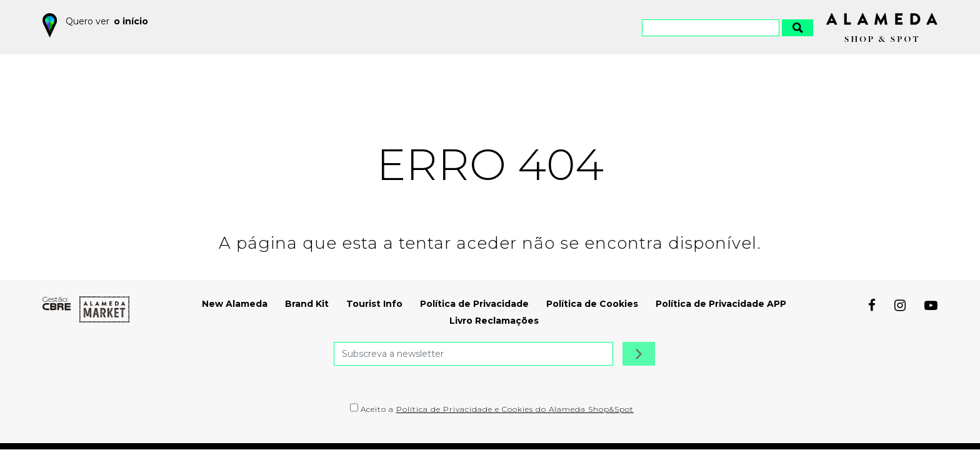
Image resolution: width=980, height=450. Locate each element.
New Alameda (235, 304)
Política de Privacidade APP (721, 304)
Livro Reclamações (494, 321)
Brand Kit (307, 304)
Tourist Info (374, 304)
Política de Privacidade (474, 304)
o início (131, 21)
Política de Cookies (592, 304)
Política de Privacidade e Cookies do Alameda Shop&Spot (515, 409)
